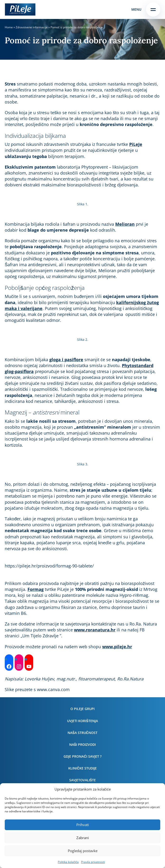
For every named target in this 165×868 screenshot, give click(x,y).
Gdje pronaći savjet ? (82, 756)
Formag (36, 589)
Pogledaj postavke (83, 851)
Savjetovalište (82, 780)
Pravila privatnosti (93, 862)
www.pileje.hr (117, 647)
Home (9, 27)
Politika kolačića (68, 862)
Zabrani (83, 838)
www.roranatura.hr (95, 630)
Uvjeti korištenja (82, 721)
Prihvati (83, 825)
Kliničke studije (82, 768)
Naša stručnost (82, 733)
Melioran (125, 224)
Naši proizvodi (82, 744)
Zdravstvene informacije (32, 27)
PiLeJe (136, 144)
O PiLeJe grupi (82, 709)
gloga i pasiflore (66, 360)
